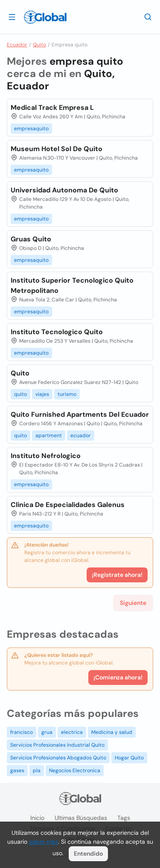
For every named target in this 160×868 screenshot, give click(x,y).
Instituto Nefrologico (46, 456)
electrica (72, 732)
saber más (44, 842)
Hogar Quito (129, 758)
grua (47, 732)
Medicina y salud (112, 732)
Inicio (37, 818)
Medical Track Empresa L (52, 107)
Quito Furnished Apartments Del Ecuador (80, 414)
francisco (22, 732)
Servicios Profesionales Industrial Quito (57, 745)
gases (17, 771)
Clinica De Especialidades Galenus (68, 505)
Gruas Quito (31, 239)
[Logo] (45, 17)
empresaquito (31, 129)
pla (37, 771)
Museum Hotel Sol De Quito (57, 149)
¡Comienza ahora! (118, 677)
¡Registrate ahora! (117, 575)
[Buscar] (148, 17)
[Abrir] (12, 17)
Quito (39, 45)
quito (20, 394)
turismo (67, 394)
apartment (49, 435)
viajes (42, 394)
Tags (124, 818)
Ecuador (17, 45)
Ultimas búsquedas (81, 818)
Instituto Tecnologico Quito (57, 332)
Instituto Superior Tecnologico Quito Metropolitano (72, 285)
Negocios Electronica (75, 771)
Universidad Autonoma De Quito (64, 190)
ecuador (81, 435)
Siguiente (133, 603)
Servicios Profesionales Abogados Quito (58, 758)
